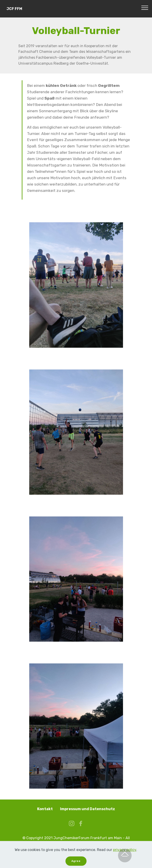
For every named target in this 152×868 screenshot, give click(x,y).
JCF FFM (14, 9)
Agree (76, 861)
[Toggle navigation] (145, 7)
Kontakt (45, 809)
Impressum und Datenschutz (88, 809)
